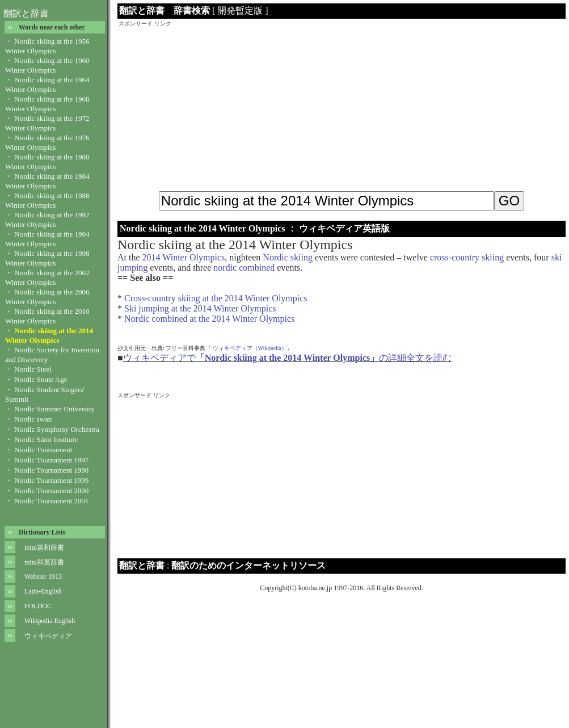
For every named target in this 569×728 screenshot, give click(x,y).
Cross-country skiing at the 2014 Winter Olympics (216, 298)
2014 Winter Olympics (184, 257)
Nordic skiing (288, 257)
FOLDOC (38, 606)
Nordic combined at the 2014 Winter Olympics (209, 319)
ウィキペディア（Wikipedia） (250, 348)
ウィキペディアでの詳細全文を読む (288, 358)
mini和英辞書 (44, 562)
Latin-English (43, 591)
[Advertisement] (342, 107)
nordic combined (244, 268)
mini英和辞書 (44, 548)
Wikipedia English (50, 621)
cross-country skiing (467, 257)
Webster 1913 (43, 576)
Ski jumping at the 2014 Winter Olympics (200, 308)
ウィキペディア (48, 636)
